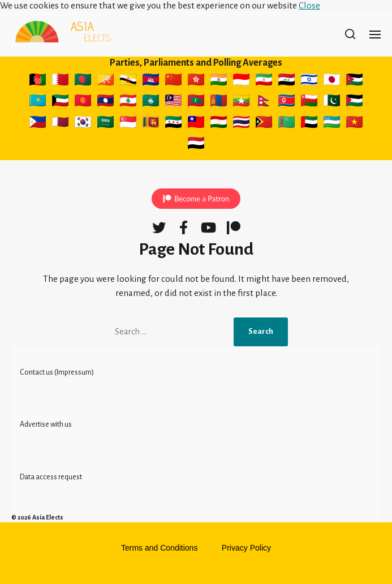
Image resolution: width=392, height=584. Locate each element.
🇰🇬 (83, 102)
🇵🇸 (354, 102)
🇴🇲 (309, 102)
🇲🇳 (219, 102)
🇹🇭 (241, 124)
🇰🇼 (60, 102)
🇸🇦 (105, 124)
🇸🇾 (173, 124)
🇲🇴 (151, 102)
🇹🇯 (219, 124)
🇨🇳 (173, 81)
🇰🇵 (287, 102)
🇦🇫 (38, 81)
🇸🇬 (128, 124)
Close (309, 5)
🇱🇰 (151, 124)
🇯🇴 (354, 81)
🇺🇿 (332, 124)
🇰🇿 (38, 102)
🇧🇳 (128, 81)
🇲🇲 (241, 102)
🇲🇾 (173, 102)
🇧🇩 (83, 81)
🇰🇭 (151, 81)
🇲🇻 (196, 102)
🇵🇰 (332, 102)
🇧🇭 (60, 81)
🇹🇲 (287, 124)
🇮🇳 (219, 81)
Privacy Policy (246, 548)
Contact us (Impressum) (57, 372)
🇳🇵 (264, 102)
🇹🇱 (264, 124)
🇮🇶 (287, 81)
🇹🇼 (196, 124)
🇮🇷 (264, 81)
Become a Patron (202, 199)
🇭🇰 (196, 81)
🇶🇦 (60, 124)
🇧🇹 (105, 81)
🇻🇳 (354, 124)
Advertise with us (46, 424)
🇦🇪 (309, 124)
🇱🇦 (105, 102)
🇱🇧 (128, 102)
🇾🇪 (196, 145)
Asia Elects (48, 517)
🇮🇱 (309, 81)
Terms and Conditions (159, 548)
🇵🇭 (38, 124)
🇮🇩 (241, 81)
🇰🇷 (83, 124)
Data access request (51, 477)
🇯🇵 (332, 81)
